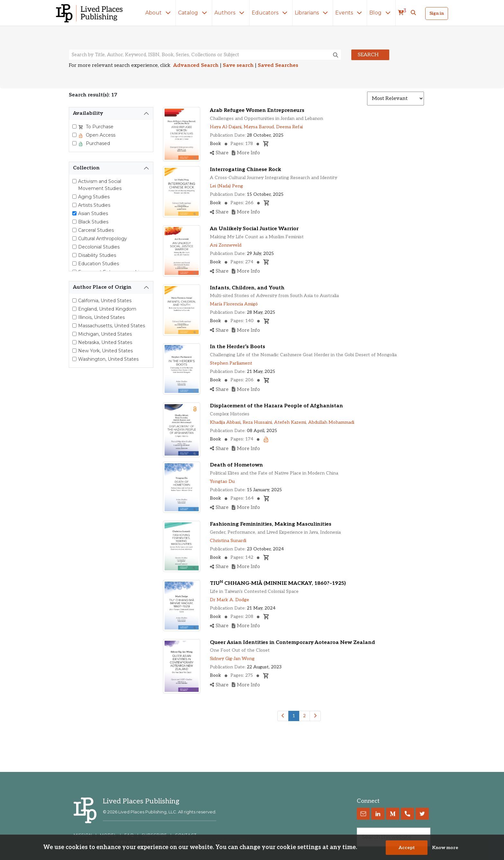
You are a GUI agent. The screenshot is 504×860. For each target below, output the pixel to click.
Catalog (194, 13)
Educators (271, 13)
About (159, 13)
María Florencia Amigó (234, 304)
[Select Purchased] (74, 143)
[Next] (315, 716)
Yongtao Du (222, 481)
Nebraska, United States (105, 342)
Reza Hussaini (257, 422)
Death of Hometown (236, 465)
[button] (413, 13)
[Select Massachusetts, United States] (74, 326)
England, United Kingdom (107, 309)
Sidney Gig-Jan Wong (232, 659)
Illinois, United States (101, 317)
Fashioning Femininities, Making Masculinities (271, 524)
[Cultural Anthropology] (74, 238)
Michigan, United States (105, 334)
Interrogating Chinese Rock (246, 170)
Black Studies (93, 222)
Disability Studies (97, 255)
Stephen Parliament (231, 363)
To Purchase (99, 127)
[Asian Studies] (74, 213)
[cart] (402, 13)
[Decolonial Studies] (74, 247)
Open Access (100, 135)
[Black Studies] (74, 222)
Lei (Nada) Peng (226, 186)
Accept (407, 848)
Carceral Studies (96, 230)
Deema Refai (289, 127)
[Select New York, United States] (74, 351)
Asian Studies (93, 213)
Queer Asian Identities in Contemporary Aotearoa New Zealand (292, 643)
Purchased (97, 143)
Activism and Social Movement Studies (100, 185)
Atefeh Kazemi (290, 422)
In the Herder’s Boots (238, 347)
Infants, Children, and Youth (247, 288)
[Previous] (283, 716)
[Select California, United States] (74, 300)
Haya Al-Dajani (226, 127)
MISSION (83, 835)
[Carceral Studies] (74, 230)
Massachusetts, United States (112, 326)
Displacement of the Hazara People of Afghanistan (276, 406)
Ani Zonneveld (226, 245)
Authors (231, 13)
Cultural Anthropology (103, 239)
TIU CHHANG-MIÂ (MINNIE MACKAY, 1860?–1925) (278, 583)
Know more (445, 848)
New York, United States (105, 351)
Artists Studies (94, 205)
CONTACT (186, 835)
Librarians (313, 13)
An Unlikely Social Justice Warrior (254, 229)
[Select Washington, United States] (74, 359)
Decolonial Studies (99, 247)
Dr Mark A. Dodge (230, 600)
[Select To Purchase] (74, 127)
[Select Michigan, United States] (74, 334)
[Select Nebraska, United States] (74, 342)
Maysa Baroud (259, 127)
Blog (381, 13)
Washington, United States (108, 359)
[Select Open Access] (74, 135)
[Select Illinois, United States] (74, 317)
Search (368, 55)
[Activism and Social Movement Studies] (74, 181)
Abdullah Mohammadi (331, 422)
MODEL (108, 835)
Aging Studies (94, 197)
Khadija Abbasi (225, 422)
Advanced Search (196, 65)
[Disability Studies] (74, 255)
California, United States (105, 301)
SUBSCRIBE (154, 835)
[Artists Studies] (74, 205)
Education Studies (99, 264)
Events (350, 13)
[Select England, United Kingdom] (74, 309)
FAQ (129, 835)
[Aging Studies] (74, 197)
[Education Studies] (74, 263)
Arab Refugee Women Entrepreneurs (257, 110)
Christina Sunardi (228, 541)
